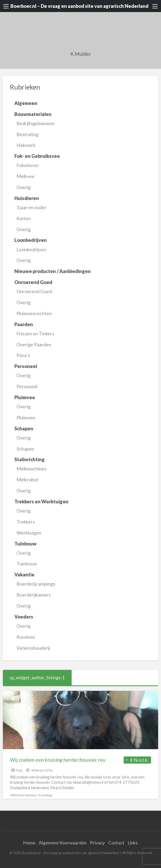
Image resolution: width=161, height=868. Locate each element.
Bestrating (27, 134)
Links (133, 843)
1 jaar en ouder (31, 207)
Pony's (23, 355)
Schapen (25, 449)
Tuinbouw (27, 564)
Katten (24, 218)
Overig (24, 187)
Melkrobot (27, 480)
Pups (20, 770)
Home (29, 843)
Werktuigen (29, 533)
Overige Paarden (34, 344)
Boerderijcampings (36, 584)
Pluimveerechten (34, 313)
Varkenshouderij (33, 648)
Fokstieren (28, 165)
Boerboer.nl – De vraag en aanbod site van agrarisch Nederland (79, 6)
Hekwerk (26, 145)
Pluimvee (26, 418)
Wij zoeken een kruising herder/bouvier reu (58, 760)
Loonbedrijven (31, 249)
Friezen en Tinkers (35, 333)
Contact (116, 843)
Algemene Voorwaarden (63, 843)
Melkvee (25, 176)
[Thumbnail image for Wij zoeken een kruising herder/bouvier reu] (81, 720)
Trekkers (26, 522)
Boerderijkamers (34, 595)
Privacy (97, 843)
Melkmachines (31, 469)
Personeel (27, 386)
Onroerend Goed (34, 291)
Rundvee (26, 637)
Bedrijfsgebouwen (36, 123)
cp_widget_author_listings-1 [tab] (37, 678)
